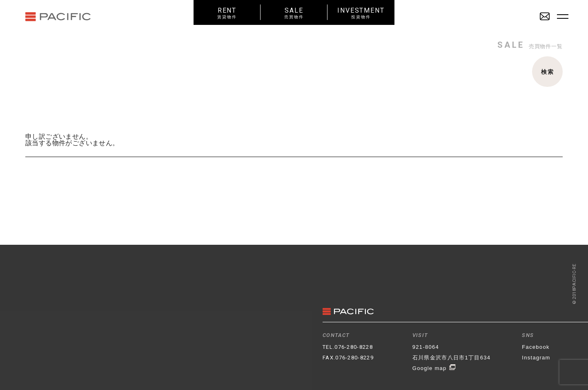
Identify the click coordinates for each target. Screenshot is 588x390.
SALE (294, 13)
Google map (434, 368)
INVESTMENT (361, 13)
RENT (227, 13)
